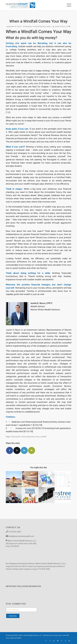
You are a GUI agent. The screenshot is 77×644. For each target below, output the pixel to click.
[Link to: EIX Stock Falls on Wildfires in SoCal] (63, 479)
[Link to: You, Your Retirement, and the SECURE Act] (14, 479)
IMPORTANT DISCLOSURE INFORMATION (23, 586)
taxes (37, 437)
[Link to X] (65, 641)
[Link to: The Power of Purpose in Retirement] (14, 495)
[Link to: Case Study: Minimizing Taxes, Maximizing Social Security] (30, 479)
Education (28, 27)
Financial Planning (39, 27)
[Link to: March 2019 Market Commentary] (46, 495)
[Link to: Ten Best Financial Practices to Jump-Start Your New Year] (63, 495)
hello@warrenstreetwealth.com (21, 536)
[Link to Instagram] (50, 641)
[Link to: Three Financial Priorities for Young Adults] (30, 495)
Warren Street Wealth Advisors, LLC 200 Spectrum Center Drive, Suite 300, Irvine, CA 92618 (21, 543)
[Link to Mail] (69, 641)
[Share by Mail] (32, 450)
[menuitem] (68, 5)
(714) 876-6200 (15, 532)
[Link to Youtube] (58, 641)
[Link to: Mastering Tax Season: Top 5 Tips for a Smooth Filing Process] (46, 479)
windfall (43, 437)
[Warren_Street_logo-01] (32, 5)
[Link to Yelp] (62, 641)
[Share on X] (17, 450)
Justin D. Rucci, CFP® (63, 27)
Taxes (49, 27)
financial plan (16, 437)
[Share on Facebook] (10, 450)
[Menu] (68, 5)
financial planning (28, 437)
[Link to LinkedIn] (54, 641)
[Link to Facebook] (46, 641)
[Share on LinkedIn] (24, 450)
